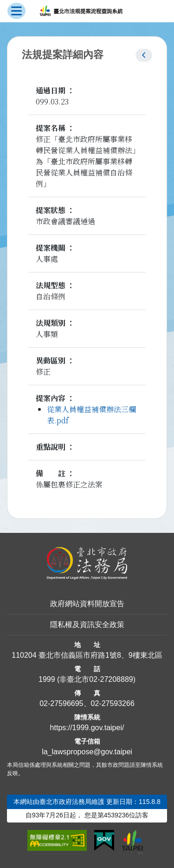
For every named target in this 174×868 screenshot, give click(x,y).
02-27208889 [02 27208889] (111, 679)
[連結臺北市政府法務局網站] (87, 563)
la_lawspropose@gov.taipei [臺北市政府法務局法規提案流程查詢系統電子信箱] (87, 752)
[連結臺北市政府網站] (132, 842)
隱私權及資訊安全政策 (87, 625)
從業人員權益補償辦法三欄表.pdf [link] (91, 415)
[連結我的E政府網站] (104, 841)
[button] (144, 55)
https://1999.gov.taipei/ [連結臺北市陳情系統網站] (87, 728)
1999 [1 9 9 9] (47, 679)
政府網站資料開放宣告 (87, 604)
